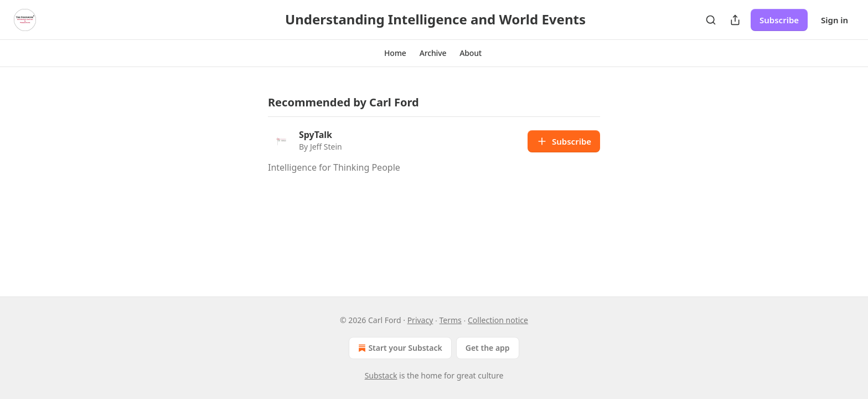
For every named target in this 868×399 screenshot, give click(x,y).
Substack (381, 375)
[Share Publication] (735, 20)
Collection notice (498, 320)
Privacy (420, 320)
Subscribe (779, 20)
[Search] (711, 20)
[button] (395, 53)
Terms (451, 320)
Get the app (488, 348)
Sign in (835, 20)
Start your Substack (399, 348)
